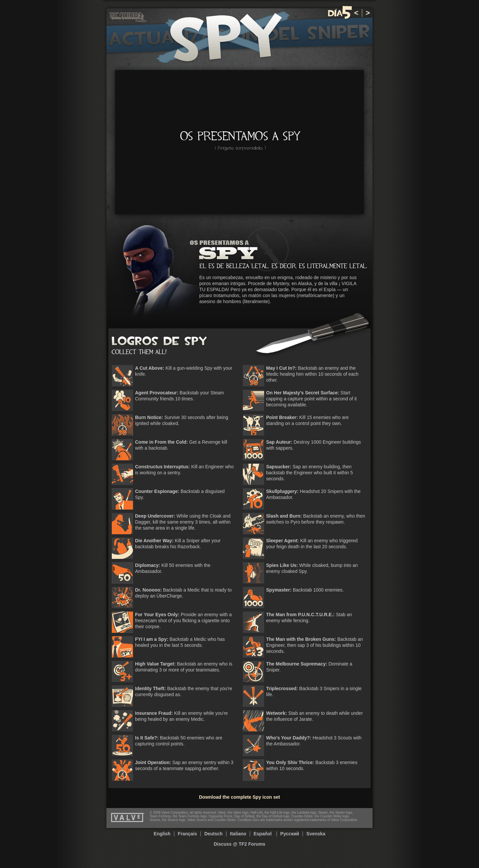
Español (263, 834)
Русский (290, 834)
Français (188, 834)
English (162, 834)
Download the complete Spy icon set (239, 797)
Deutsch (213, 834)
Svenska (316, 834)
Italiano (238, 834)
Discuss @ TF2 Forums (239, 844)
